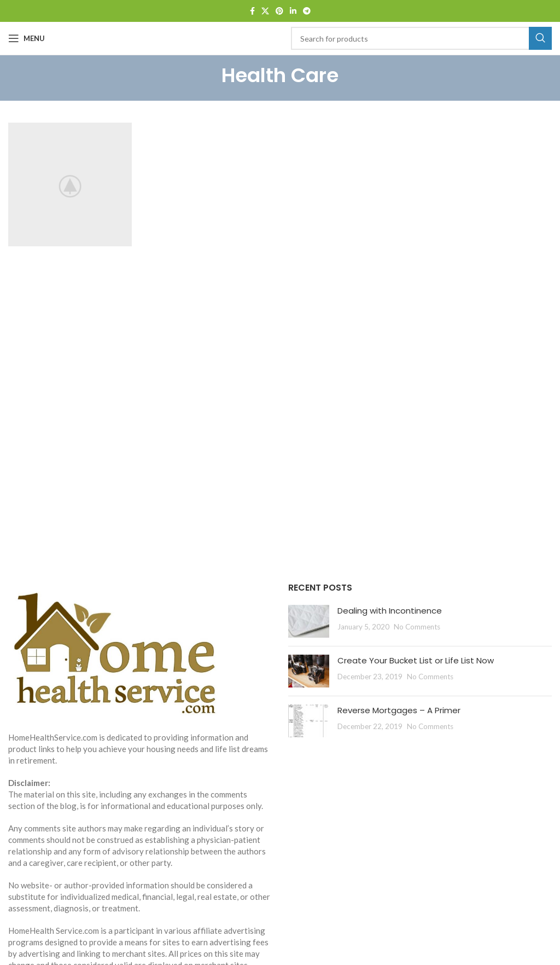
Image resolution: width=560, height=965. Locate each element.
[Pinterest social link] (279, 11)
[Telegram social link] (307, 11)
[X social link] (265, 11)
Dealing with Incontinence (390, 611)
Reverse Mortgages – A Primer (399, 710)
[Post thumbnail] (309, 621)
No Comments (417, 627)
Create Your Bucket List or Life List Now (416, 660)
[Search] (421, 38)
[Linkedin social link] (293, 11)
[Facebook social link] (252, 11)
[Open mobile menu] (27, 38)
